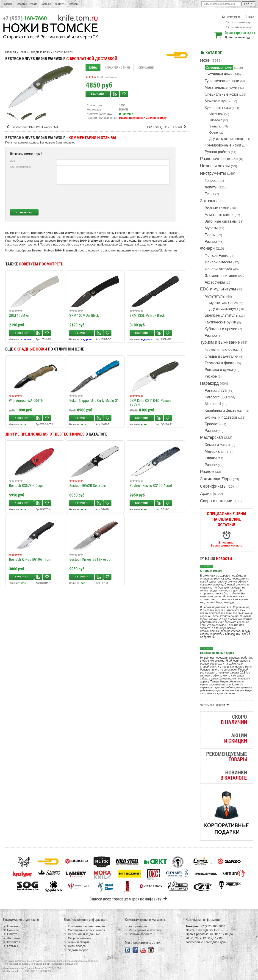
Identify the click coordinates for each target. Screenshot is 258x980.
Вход (249, 17)
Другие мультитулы (224, 309)
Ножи (205, 60)
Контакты (60, 4)
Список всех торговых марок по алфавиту (129, 899)
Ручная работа (217, 152)
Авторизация (136, 926)
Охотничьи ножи (219, 74)
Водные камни (217, 208)
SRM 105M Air (19, 316)
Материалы (215, 451)
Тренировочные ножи (223, 145)
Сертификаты (213, 486)
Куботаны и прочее (221, 329)
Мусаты (211, 228)
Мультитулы (215, 296)
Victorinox (216, 114)
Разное (211, 242)
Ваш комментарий (21, 167)
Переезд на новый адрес (217, 653)
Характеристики (117, 68)
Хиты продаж (75, 946)
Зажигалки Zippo (216, 479)
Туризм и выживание (220, 342)
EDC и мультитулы (218, 289)
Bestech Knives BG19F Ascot (90, 559)
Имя (12, 161)
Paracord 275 (216, 391)
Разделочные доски (219, 159)
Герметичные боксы (222, 349)
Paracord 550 (216, 397)
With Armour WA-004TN (26, 401)
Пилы (209, 194)
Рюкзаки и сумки (219, 370)
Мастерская (212, 437)
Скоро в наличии (216, 501)
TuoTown (216, 120)
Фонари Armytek (219, 269)
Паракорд (209, 383)
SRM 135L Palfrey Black (147, 316)
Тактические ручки (221, 322)
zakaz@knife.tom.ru (164, 250)
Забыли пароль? (138, 934)
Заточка (208, 201)
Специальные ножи (221, 94)
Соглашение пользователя (84, 930)
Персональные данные (82, 934)
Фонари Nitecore (219, 262)
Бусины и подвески (221, 417)
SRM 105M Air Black (84, 316)
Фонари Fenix (216, 255)
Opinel (214, 133)
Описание (146, 68)
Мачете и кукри (218, 101)
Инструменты (213, 173)
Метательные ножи (221, 87)
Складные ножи (219, 68)
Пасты (210, 235)
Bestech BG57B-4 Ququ (26, 486)
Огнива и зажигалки (222, 356)
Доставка (46, 4)
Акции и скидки (76, 942)
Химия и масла (218, 445)
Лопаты (211, 187)
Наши (216, 559)
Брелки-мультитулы (222, 315)
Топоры (211, 181)
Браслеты (213, 424)
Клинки (211, 458)
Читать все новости (215, 705)
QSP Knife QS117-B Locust (166, 127)
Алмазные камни (219, 215)
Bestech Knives (63, 52)
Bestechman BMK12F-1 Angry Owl (32, 127)
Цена (93, 68)
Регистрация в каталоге (143, 930)
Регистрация (231, 17)
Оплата (33, 4)
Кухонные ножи (218, 108)
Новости (21, 4)
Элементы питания (221, 276)
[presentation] (135, 197)
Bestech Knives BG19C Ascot (151, 486)
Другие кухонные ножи (226, 139)
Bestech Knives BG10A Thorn (30, 559)
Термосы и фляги (220, 363)
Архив (206, 494)
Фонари (208, 248)
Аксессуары (215, 282)
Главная (8, 4)
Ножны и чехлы (215, 166)
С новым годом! (211, 571)
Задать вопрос (76, 950)
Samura (215, 126)
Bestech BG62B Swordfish (88, 486)
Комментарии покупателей (84, 926)
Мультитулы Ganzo (224, 303)
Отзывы (73, 4)
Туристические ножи (222, 81)
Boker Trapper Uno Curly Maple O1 (94, 401)
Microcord (213, 404)
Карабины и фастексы (224, 410)
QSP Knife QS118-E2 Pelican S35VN (150, 403)
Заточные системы (221, 221)
